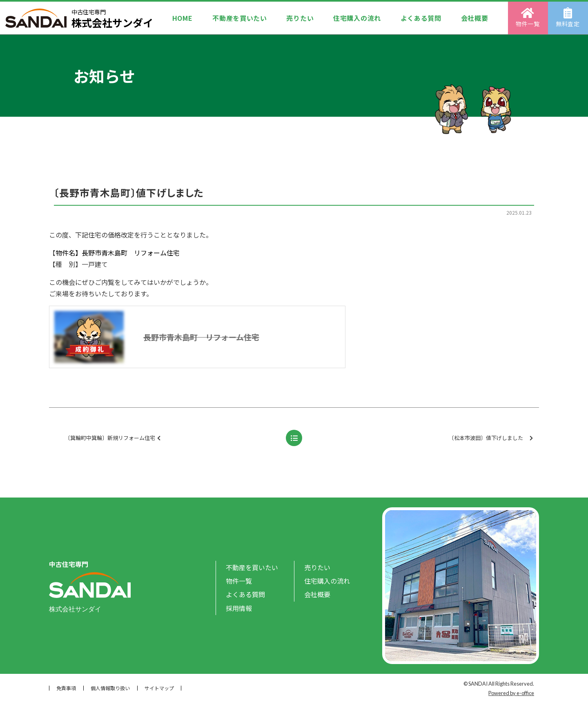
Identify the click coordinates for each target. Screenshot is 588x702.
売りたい (300, 18)
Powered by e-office (511, 693)
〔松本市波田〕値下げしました (491, 438)
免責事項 (66, 688)
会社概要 (475, 18)
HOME (183, 18)
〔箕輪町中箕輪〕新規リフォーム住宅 (159, 438)
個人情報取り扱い (110, 688)
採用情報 (239, 608)
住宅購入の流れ (357, 18)
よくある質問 (421, 18)
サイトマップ (159, 688)
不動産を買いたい (240, 18)
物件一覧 (528, 18)
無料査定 (568, 18)
